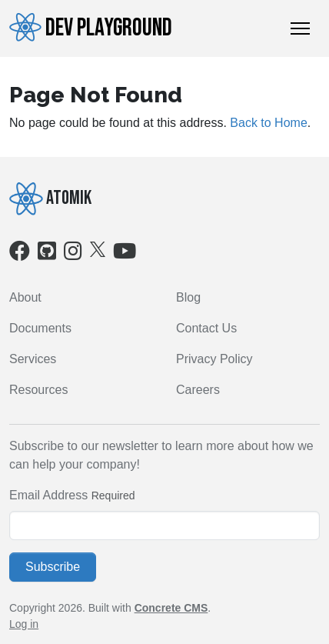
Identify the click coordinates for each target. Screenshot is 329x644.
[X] (98, 249)
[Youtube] (125, 254)
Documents (40, 328)
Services (33, 359)
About (25, 297)
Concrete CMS (171, 608)
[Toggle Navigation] (300, 28)
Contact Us (206, 328)
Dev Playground (91, 28)
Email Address (48, 495)
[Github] (47, 254)
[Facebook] (20, 254)
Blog (188, 297)
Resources (38, 390)
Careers (198, 390)
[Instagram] (73, 254)
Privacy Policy (214, 359)
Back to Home (268, 123)
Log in (24, 624)
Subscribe (53, 567)
